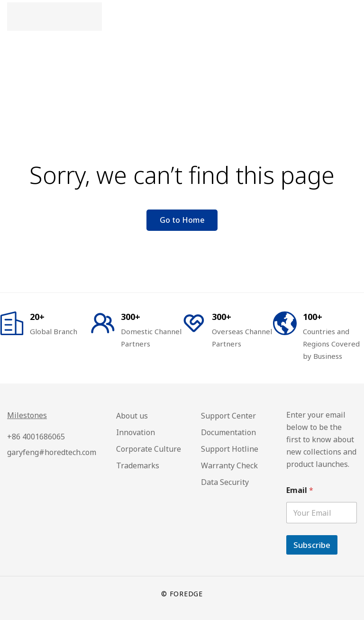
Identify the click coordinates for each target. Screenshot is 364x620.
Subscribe (312, 545)
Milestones (27, 415)
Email (300, 490)
